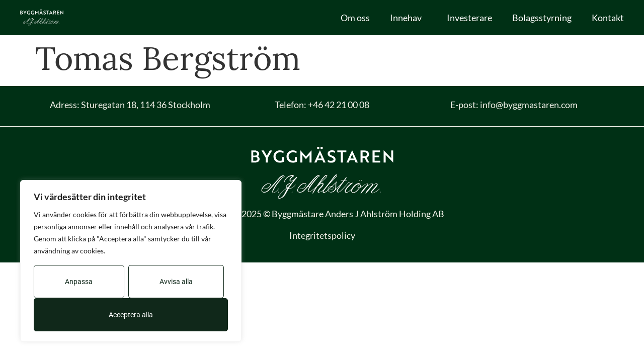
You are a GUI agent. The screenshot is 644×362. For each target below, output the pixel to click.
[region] (131, 261)
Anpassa (79, 282)
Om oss (355, 18)
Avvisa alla (176, 282)
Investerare (469, 18)
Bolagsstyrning (542, 18)
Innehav (408, 18)
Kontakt (608, 18)
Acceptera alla (131, 315)
